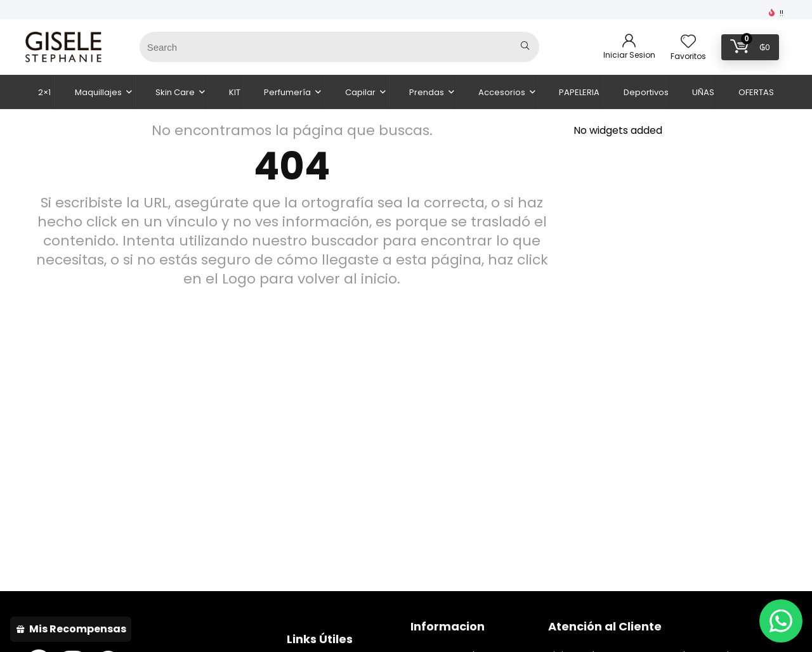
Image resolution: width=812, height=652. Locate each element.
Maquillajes (98, 92)
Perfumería (287, 92)
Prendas (427, 92)
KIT (235, 92)
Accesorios (502, 92)
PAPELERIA (579, 92)
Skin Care (175, 92)
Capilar (360, 92)
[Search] (525, 47)
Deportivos (646, 92)
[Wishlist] (688, 42)
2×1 (44, 92)
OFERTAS (756, 92)
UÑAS (703, 92)
